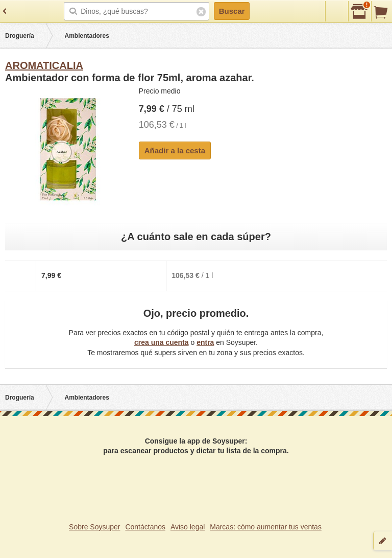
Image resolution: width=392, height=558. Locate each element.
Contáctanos (145, 527)
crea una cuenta (162, 342)
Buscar (232, 11)
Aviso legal (188, 527)
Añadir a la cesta (175, 150)
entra (205, 342)
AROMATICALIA (44, 65)
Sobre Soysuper (94, 527)
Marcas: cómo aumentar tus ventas (266, 527)
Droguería (20, 36)
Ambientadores (87, 36)
